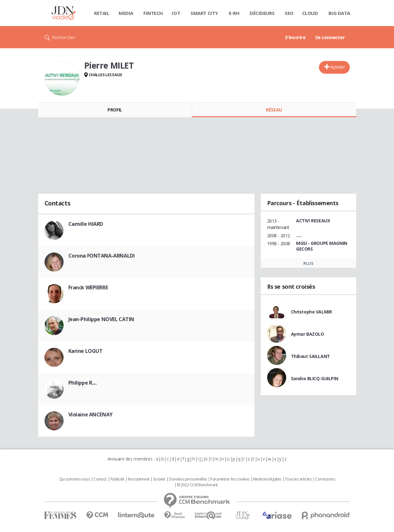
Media (126, 13)
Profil (115, 110)
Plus (308, 263)
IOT (176, 13)
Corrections (325, 479)
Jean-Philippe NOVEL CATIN (101, 319)
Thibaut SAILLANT (311, 356)
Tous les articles (298, 479)
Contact (100, 479)
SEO (289, 13)
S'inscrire (295, 37)
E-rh (234, 13)
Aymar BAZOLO (308, 334)
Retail (102, 13)
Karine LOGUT (86, 351)
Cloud (310, 13)
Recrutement (138, 479)
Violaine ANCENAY (90, 414)
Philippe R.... (83, 383)
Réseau (274, 110)
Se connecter (330, 37)
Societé (159, 479)
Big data (339, 13)
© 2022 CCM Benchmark (197, 485)
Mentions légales (267, 479)
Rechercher (64, 37)
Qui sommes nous (75, 479)
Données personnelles (188, 479)
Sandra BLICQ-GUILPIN (315, 378)
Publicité (117, 479)
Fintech (153, 13)
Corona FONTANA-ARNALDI (102, 256)
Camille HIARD (86, 224)
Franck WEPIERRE (88, 287)
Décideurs (262, 13)
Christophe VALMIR (311, 312)
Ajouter (338, 67)
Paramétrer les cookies (230, 479)
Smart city (204, 13)
